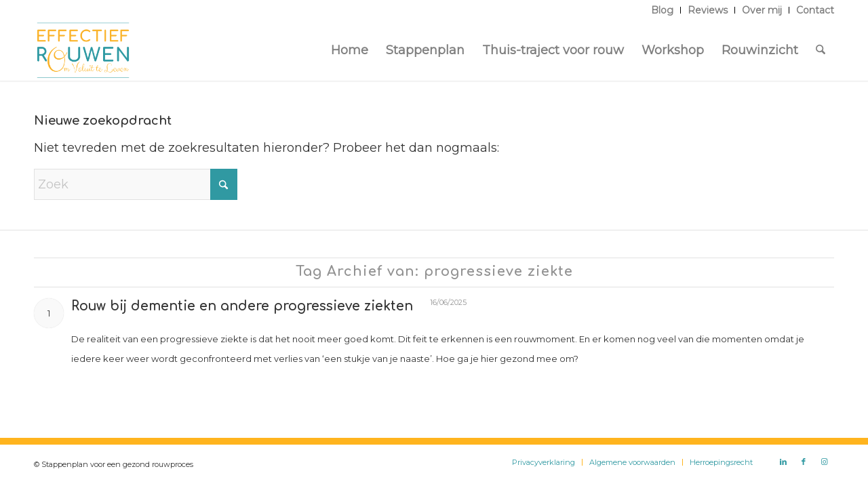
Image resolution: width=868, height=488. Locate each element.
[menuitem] (663, 10)
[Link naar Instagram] (824, 462)
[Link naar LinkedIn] (783, 462)
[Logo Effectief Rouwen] (83, 50)
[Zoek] (821, 50)
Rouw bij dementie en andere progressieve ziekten (242, 306)
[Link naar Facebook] (804, 462)
